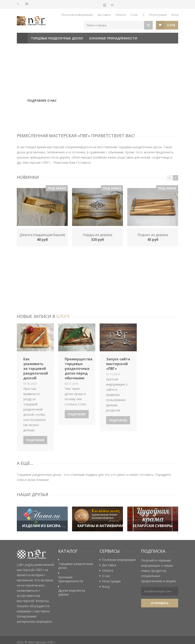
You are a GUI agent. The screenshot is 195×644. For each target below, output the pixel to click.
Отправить (160, 603)
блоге (63, 316)
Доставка (104, 15)
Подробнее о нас (42, 102)
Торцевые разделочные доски (57, 38)
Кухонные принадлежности (113, 38)
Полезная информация (77, 15)
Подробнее (35, 440)
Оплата (121, 15)
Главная (22, 38)
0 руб (171, 25)
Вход (175, 15)
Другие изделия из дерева (42, 49)
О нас (134, 15)
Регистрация (158, 15)
